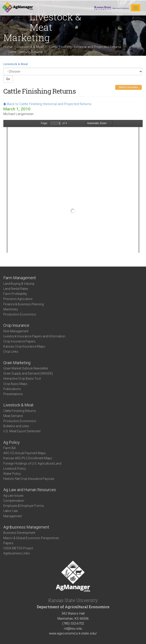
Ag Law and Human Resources (30, 490)
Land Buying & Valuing (19, 284)
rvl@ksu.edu (73, 629)
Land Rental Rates (16, 289)
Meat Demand (13, 416)
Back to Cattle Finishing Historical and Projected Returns (47, 104)
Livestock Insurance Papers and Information (34, 336)
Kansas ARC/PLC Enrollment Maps (28, 458)
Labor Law (11, 511)
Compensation (14, 501)
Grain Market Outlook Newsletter (26, 368)
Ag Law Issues (13, 496)
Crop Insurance (16, 325)
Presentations (13, 394)
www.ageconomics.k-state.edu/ (73, 633)
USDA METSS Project (18, 548)
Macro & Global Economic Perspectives (31, 538)
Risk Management (16, 331)
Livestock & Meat (31, 47)
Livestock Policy (15, 469)
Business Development (19, 533)
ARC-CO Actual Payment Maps (25, 453)
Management (13, 516)
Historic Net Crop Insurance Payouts (29, 479)
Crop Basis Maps (15, 384)
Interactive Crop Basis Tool (22, 379)
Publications (12, 389)
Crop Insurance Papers (19, 341)
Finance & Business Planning (24, 304)
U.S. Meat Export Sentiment (22, 431)
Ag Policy (12, 442)
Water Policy (12, 474)
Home (8, 47)
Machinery (11, 309)
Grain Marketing (17, 363)
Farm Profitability (15, 294)
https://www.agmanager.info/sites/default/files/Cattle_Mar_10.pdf (73, 186)
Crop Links (11, 352)
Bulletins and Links (16, 426)
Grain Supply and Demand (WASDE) (28, 373)
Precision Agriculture (18, 299)
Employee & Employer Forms (24, 506)
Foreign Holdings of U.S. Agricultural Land (32, 463)
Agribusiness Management (26, 527)
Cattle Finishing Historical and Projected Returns (85, 47)
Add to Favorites (128, 87)
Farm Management (20, 278)
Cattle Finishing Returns (20, 411)
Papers (8, 543)
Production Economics (20, 314)
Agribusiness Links (17, 553)
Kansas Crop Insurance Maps (24, 346)
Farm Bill (9, 448)
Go (8, 79)
